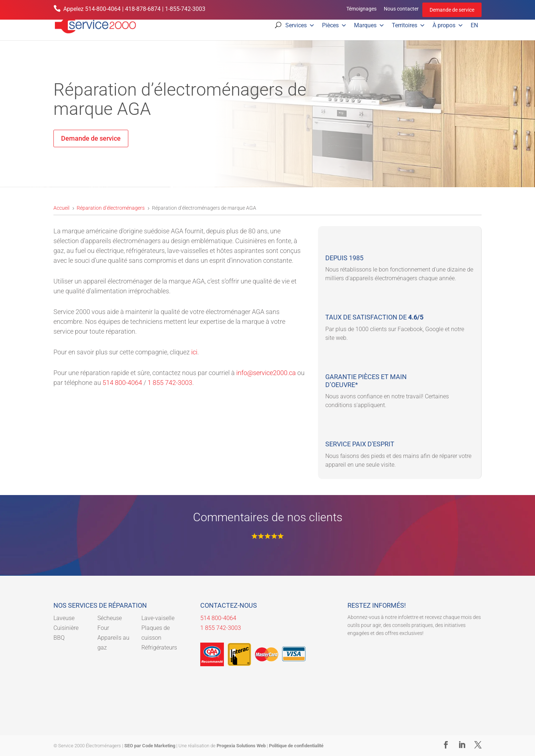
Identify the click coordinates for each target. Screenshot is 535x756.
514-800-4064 (103, 9)
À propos (448, 25)
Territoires (409, 25)
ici (194, 352)
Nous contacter (401, 9)
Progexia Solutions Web (241, 746)
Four (103, 628)
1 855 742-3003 (170, 383)
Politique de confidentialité (296, 746)
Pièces (334, 25)
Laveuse (64, 618)
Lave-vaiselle (158, 618)
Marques (369, 25)
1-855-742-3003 (185, 9)
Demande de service (452, 10)
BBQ (59, 638)
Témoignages (361, 9)
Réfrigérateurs (159, 648)
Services (300, 25)
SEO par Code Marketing (150, 746)
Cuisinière (66, 628)
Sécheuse (110, 618)
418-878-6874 (143, 9)
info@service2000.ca (266, 373)
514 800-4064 (122, 383)
